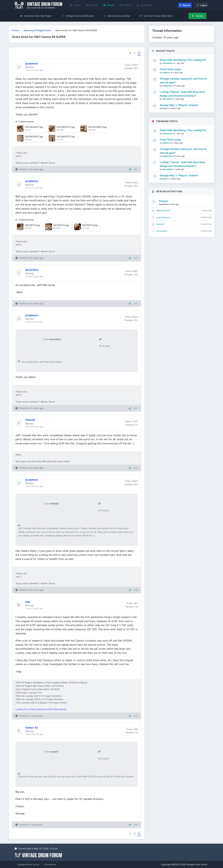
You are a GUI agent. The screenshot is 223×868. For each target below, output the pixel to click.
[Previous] (130, 53)
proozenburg (163, 217)
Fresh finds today (170, 69)
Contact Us (50, 864)
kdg (165, 108)
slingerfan (167, 86)
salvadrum (168, 63)
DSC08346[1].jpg (34, 127)
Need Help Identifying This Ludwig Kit (183, 60)
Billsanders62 (163, 210)
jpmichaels (162, 231)
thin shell (167, 99)
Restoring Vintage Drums (37, 30)
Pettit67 (161, 224)
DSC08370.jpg (61, 225)
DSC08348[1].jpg (97, 127)
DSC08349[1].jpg (34, 136)
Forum (109, 5)
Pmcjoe (163, 201)
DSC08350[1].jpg (66, 136)
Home (75, 5)
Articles (92, 5)
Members (144, 5)
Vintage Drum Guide (28, 864)
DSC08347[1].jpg (66, 127)
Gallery (125, 5)
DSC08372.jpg (90, 225)
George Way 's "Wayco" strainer (179, 105)
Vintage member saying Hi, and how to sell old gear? (183, 81)
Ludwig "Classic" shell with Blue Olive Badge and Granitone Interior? (182, 94)
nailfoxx (166, 72)
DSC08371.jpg (32, 225)
